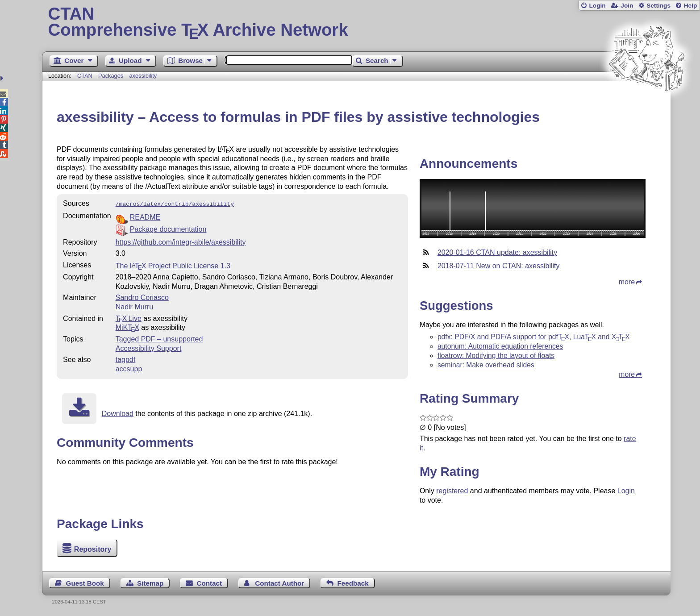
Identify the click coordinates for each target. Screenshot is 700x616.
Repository (93, 549)
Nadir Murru (134, 306)
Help (691, 6)
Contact (210, 583)
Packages (112, 76)
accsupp (129, 368)
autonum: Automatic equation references (500, 346)
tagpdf (125, 359)
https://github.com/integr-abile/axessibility (181, 241)
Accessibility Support (149, 348)
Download (118, 413)
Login (597, 6)
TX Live (129, 318)
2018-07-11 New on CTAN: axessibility (499, 266)
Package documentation (168, 228)
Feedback (353, 583)
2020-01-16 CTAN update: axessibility (497, 252)
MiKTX (127, 327)
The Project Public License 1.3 (173, 265)
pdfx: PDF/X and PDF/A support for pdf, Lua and (534, 337)
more (627, 282)
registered (452, 491)
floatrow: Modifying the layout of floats (496, 356)
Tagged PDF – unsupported (159, 338)
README (145, 216)
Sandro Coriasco (142, 297)
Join (627, 6)
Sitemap (150, 583)
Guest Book (85, 583)
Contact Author (279, 583)
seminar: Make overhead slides (486, 365)
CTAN (85, 76)
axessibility (143, 76)
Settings (658, 6)
